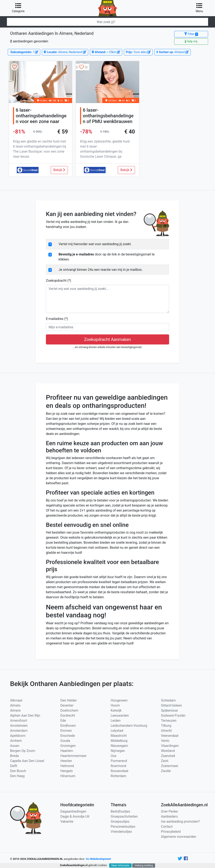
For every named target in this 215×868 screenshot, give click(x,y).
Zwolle (166, 771)
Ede (63, 721)
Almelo (15, 705)
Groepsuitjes (120, 822)
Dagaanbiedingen (73, 811)
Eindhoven (68, 726)
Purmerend (119, 761)
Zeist (165, 761)
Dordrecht (68, 715)
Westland (168, 751)
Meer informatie (120, 865)
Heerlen (66, 761)
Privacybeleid (171, 832)
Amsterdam (19, 731)
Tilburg (166, 726)
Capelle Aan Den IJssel (27, 761)
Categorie (18, 8)
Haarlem (67, 751)
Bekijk (59, 170)
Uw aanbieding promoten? (180, 822)
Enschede (68, 736)
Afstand (173, 52)
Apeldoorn (18, 736)
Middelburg (119, 741)
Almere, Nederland (65, 52)
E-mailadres (57, 319)
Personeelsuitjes (123, 827)
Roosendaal (119, 771)
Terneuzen (169, 721)
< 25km (106, 52)
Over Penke (169, 811)
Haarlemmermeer (73, 756)
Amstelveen (19, 726)
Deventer (67, 705)
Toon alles (138, 52)
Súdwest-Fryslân (173, 715)
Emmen (66, 731)
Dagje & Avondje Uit (75, 816)
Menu (199, 8)
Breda (14, 756)
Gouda (65, 741)
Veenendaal (170, 736)
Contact (167, 827)
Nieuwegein (119, 746)
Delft (14, 766)
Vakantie (67, 822)
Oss (114, 756)
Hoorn (115, 705)
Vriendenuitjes (121, 832)
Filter (191, 34)
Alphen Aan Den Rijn (25, 715)
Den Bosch (18, 771)
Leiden (116, 721)
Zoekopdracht (58, 281)
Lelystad (117, 731)
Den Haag (17, 776)
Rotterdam (119, 776)
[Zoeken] (107, 22)
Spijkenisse (169, 710)
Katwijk (116, 710)
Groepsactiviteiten (124, 816)
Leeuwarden (120, 715)
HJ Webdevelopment (98, 859)
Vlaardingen (170, 746)
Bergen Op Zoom (23, 751)
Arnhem (16, 741)
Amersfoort (19, 721)
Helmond (67, 766)
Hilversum (68, 776)
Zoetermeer (170, 766)
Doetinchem (69, 710)
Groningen (68, 746)
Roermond (118, 766)
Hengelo (67, 771)
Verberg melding (144, 865)
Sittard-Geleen (171, 705)
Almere (15, 710)
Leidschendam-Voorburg (129, 726)
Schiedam (168, 700)
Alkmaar (16, 700)
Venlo (165, 741)
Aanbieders (169, 816)
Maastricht (119, 736)
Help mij (191, 41)
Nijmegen (118, 751)
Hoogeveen (119, 700)
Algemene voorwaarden (179, 837)
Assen (15, 746)
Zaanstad (168, 756)
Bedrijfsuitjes (120, 811)
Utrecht (166, 731)
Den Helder (69, 700)
